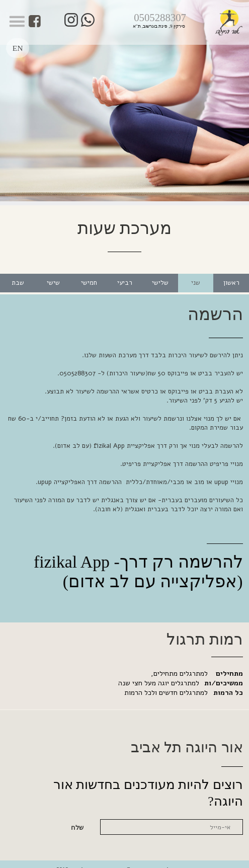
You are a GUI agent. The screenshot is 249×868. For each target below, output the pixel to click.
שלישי (160, 272)
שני (196, 272)
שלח (77, 817)
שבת (18, 272)
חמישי (89, 272)
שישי (53, 272)
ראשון (231, 272)
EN (18, 45)
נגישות (185, 859)
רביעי (125, 272)
